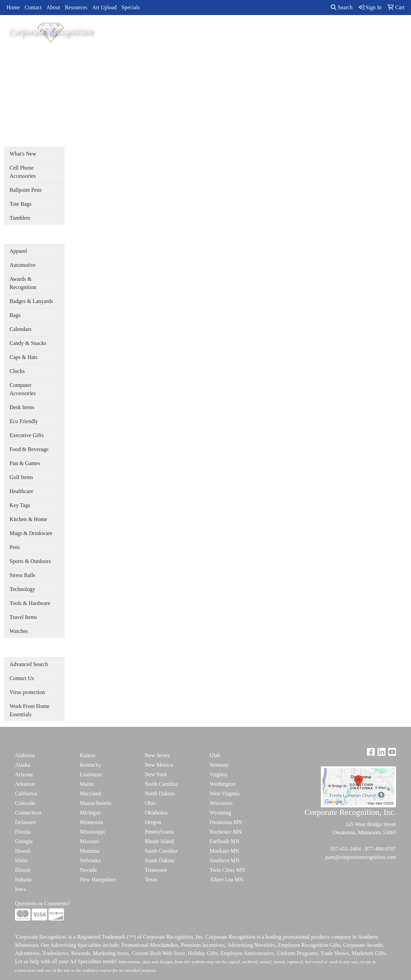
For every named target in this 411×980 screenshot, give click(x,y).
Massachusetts (96, 803)
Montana (90, 851)
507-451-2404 (346, 849)
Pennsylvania (159, 832)
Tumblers (20, 218)
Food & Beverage (29, 449)
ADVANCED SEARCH (338, 31)
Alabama (25, 755)
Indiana (23, 880)
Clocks (17, 371)
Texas (151, 880)
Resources (76, 7)
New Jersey (157, 755)
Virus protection (27, 692)
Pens (15, 547)
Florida (23, 832)
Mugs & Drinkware (31, 533)
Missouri (90, 841)
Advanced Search (29, 664)
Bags (15, 315)
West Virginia (224, 794)
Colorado (25, 803)
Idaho (21, 860)
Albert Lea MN (226, 880)
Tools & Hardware (30, 603)
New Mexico (159, 765)
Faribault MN (225, 841)
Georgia (24, 841)
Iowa (20, 889)
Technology (22, 589)
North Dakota (160, 794)
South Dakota (160, 860)
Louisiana (91, 774)
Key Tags (20, 505)
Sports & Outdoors (30, 561)
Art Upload (104, 7)
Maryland (90, 794)
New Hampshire (98, 880)
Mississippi (92, 832)
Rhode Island (159, 841)
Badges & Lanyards (31, 301)
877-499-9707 (380, 849)
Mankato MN (224, 851)
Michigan (90, 813)
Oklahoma (156, 813)
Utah (215, 755)
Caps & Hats (24, 357)
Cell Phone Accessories (23, 172)
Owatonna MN (226, 822)
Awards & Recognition (23, 283)
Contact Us (22, 678)
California (26, 794)
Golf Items (21, 477)
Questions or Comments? (43, 903)
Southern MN (225, 860)
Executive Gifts (27, 435)
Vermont (219, 765)
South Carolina (161, 851)
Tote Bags (20, 204)
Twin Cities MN (227, 870)
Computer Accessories (23, 389)
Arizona (24, 774)
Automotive (23, 265)
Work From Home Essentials (30, 710)
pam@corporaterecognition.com (361, 857)
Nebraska (90, 860)
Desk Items (22, 407)
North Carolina (161, 784)
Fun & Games (25, 463)
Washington (223, 784)
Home (13, 7)
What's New (23, 154)
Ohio (150, 803)
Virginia (218, 774)
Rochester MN (226, 832)
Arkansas (25, 784)
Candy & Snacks (28, 343)
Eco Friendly (24, 421)
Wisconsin (221, 803)
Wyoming (220, 813)
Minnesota (91, 822)
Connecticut (28, 813)
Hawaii (23, 851)
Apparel (18, 251)
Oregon (153, 822)
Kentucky (90, 765)
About (53, 7)
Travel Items (23, 617)
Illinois (23, 870)
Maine (87, 784)
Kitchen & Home (28, 519)
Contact (33, 7)
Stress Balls (22, 575)
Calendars (20, 329)
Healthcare (21, 491)
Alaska (23, 765)
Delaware (25, 822)
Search (342, 7)
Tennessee (156, 870)
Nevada (88, 870)
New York (156, 774)
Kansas (88, 755)
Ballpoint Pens (26, 190)
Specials (131, 7)
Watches (19, 631)
